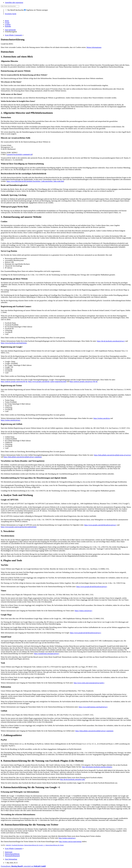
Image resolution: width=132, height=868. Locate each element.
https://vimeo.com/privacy (83, 611)
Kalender (8, 26)
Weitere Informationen (94, 47)
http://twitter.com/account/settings (70, 842)
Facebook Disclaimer (18, 845)
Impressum (9, 852)
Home (7, 21)
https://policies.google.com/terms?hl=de (14, 381)
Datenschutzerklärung (12, 854)
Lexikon (8, 24)
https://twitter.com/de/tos (102, 418)
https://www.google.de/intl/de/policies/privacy (92, 587)
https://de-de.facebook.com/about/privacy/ (111, 341)
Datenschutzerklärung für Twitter (55, 845)
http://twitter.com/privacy (67, 838)
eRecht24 (9, 845)
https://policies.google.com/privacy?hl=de (83, 381)
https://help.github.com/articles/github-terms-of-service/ (113, 455)
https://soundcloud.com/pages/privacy (47, 654)
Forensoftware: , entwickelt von (23, 866)
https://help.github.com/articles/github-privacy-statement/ (23, 457)
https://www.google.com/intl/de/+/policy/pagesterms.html (47, 381)
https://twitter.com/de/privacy (11, 420)
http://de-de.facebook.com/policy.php (72, 779)
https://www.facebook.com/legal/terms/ (14, 343)
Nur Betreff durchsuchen (15, 10)
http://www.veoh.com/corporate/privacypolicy (89, 683)
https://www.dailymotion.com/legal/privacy (93, 707)
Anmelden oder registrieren (14, 3)
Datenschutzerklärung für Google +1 (34, 845)
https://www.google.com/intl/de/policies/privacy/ (100, 525)
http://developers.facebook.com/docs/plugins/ (97, 767)
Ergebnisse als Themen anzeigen (36, 10)
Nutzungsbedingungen (12, 856)
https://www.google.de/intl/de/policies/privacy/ (85, 633)
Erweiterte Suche (11, 14)
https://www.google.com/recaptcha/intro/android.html (19, 527)
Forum (7, 23)
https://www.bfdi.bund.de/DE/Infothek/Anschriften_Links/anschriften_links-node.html (35, 181)
